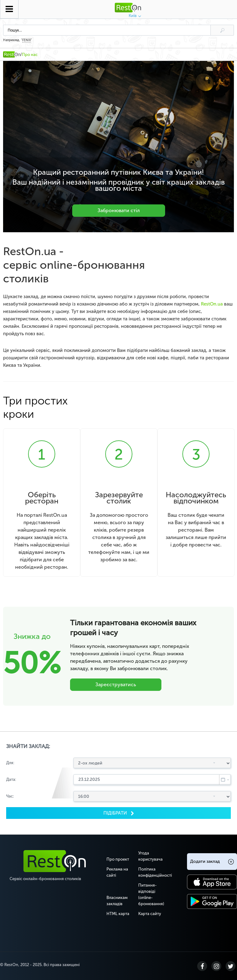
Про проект (118, 859)
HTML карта (118, 913)
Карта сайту (150, 913)
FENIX (27, 40)
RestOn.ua (212, 304)
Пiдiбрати (116, 813)
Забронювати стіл (119, 210)
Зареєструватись (116, 684)
